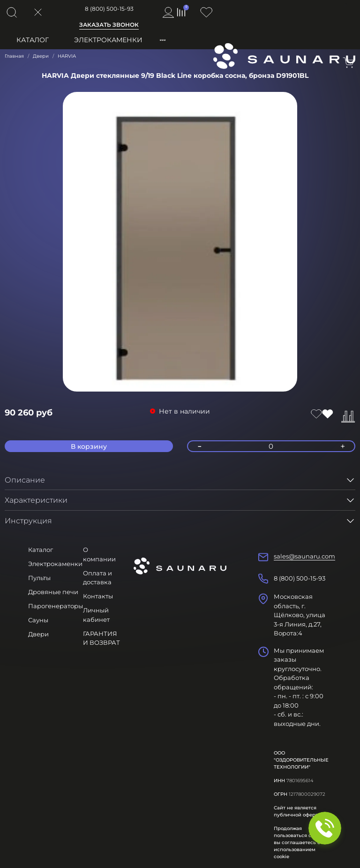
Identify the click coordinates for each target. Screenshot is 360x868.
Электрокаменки (108, 40)
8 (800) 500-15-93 (109, 9)
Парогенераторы (56, 606)
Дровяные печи (53, 592)
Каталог (33, 40)
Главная (14, 56)
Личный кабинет (96, 615)
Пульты (39, 578)
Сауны (38, 620)
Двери (41, 56)
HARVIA (67, 56)
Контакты (98, 596)
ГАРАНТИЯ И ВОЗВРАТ (101, 638)
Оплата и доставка (97, 578)
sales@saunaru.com (304, 556)
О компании (99, 554)
